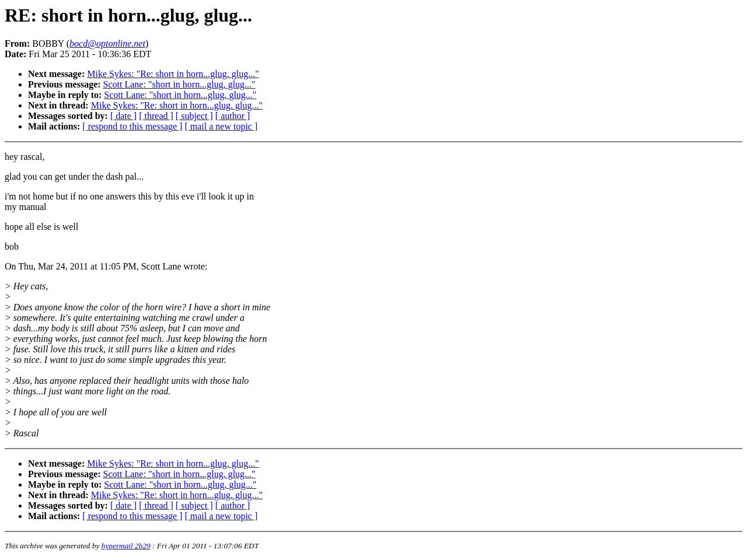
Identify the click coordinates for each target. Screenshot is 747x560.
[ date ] (123, 116)
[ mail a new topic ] (221, 126)
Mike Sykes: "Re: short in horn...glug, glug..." (173, 74)
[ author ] (233, 116)
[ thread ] (156, 116)
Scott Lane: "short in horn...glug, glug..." (179, 84)
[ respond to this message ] (132, 126)
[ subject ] (194, 116)
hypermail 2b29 (126, 546)
